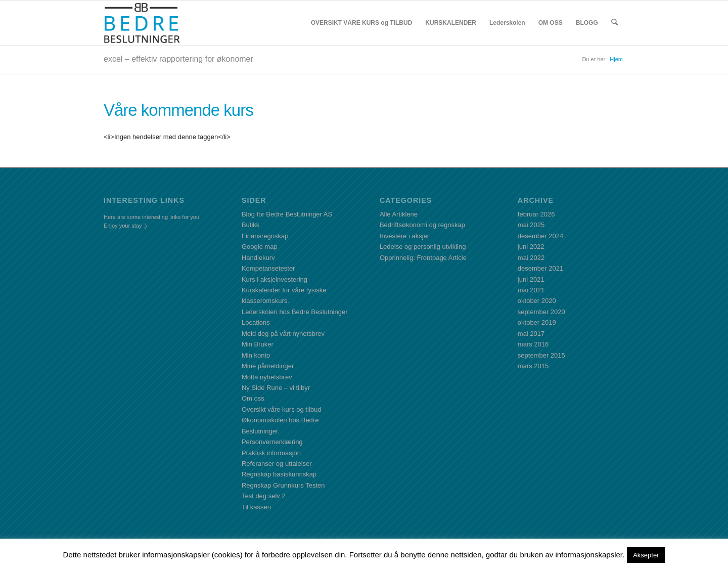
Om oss (253, 398)
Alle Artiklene (399, 214)
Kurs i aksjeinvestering (275, 279)
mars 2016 (533, 344)
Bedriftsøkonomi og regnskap (422, 225)
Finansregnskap (265, 236)
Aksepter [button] (646, 555)
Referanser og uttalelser (277, 464)
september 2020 (541, 312)
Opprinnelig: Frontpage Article (423, 258)
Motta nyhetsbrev (267, 377)
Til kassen (256, 507)
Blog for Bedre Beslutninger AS (287, 214)
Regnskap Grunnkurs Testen (283, 485)
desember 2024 (540, 236)
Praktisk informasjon (271, 453)
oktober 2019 (537, 322)
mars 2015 (533, 366)
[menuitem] (362, 23)
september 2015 (541, 355)
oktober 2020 (537, 301)
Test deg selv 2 (264, 496)
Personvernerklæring (272, 442)
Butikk (251, 225)
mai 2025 (531, 225)
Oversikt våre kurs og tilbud (282, 409)
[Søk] (615, 23)
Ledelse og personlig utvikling (423, 247)
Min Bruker (258, 344)
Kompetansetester (268, 268)
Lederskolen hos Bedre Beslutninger (295, 312)
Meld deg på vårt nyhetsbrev (283, 334)
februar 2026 (536, 214)
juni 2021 (531, 279)
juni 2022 (531, 247)
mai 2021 (531, 290)
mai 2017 (531, 334)
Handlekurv (258, 258)
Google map (260, 247)
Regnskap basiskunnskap (279, 474)
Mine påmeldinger (268, 366)
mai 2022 (531, 258)
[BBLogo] (143, 23)
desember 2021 (540, 268)
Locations (256, 322)
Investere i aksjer (404, 236)
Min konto (256, 355)
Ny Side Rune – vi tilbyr (276, 388)
